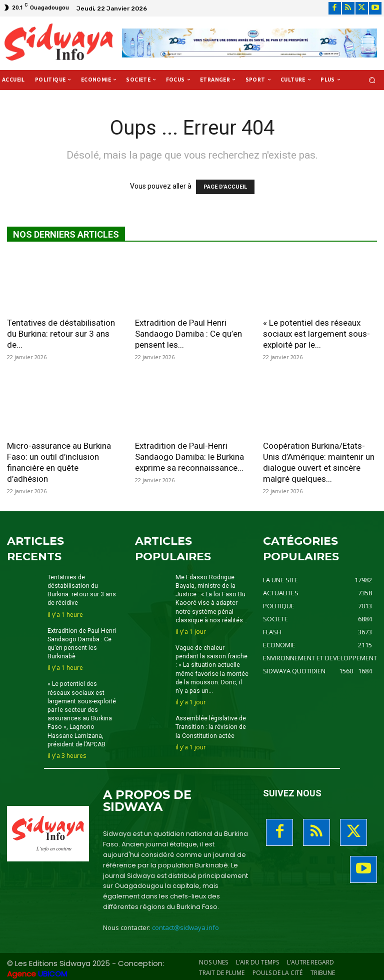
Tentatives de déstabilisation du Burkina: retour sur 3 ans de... (61, 334)
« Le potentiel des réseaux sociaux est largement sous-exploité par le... (316, 334)
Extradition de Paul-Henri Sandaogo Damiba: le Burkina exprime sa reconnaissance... (189, 457)
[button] (372, 80)
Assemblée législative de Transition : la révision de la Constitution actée (210, 724)
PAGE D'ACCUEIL (225, 187)
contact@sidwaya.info (185, 924)
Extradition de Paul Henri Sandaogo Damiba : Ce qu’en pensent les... (188, 334)
